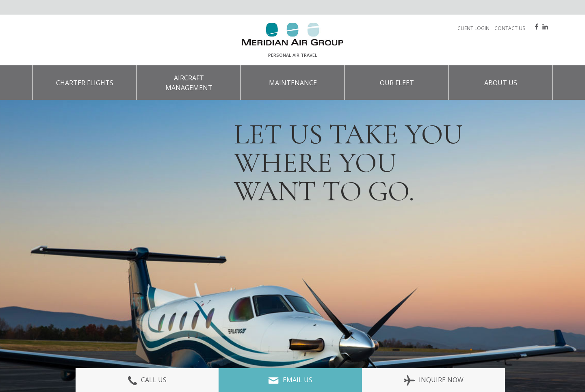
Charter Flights (85, 83)
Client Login (473, 28)
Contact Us (510, 28)
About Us (501, 83)
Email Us (290, 380)
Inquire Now (434, 380)
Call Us (147, 380)
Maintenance (293, 83)
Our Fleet (397, 83)
